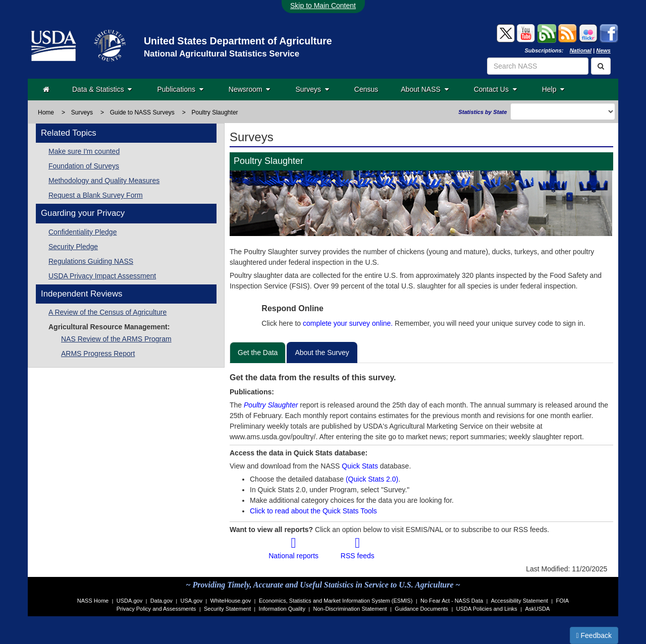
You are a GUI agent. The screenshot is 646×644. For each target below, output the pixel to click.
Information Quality (282, 609)
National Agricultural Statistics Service (222, 54)
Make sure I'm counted (84, 151)
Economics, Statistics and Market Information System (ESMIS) (336, 601)
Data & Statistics (102, 89)
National (581, 50)
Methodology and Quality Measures (104, 181)
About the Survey (322, 353)
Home (46, 112)
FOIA (563, 601)
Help (553, 89)
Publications (180, 89)
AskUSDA (537, 609)
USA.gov (192, 601)
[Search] (601, 66)
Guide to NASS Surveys (142, 112)
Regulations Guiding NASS (91, 261)
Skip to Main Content (323, 6)
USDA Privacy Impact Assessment (102, 276)
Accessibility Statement (520, 601)
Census (366, 89)
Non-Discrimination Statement (350, 609)
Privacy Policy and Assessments (156, 609)
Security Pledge (73, 247)
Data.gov (161, 601)
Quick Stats (360, 466)
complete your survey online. (348, 323)
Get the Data (258, 353)
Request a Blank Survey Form (96, 195)
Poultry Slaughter (271, 405)
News (603, 50)
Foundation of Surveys (84, 166)
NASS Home (93, 601)
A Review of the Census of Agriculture (107, 312)
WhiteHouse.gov (231, 601)
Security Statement (227, 609)
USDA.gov (129, 601)
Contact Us (495, 89)
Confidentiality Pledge (83, 232)
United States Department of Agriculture (238, 41)
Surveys (312, 89)
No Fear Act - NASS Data (452, 601)
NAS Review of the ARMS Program (116, 339)
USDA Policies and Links (487, 609)
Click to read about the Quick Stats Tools (313, 511)
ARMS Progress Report (98, 354)
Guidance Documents (421, 609)
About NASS (424, 89)
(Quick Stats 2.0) (372, 479)
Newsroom (250, 89)
